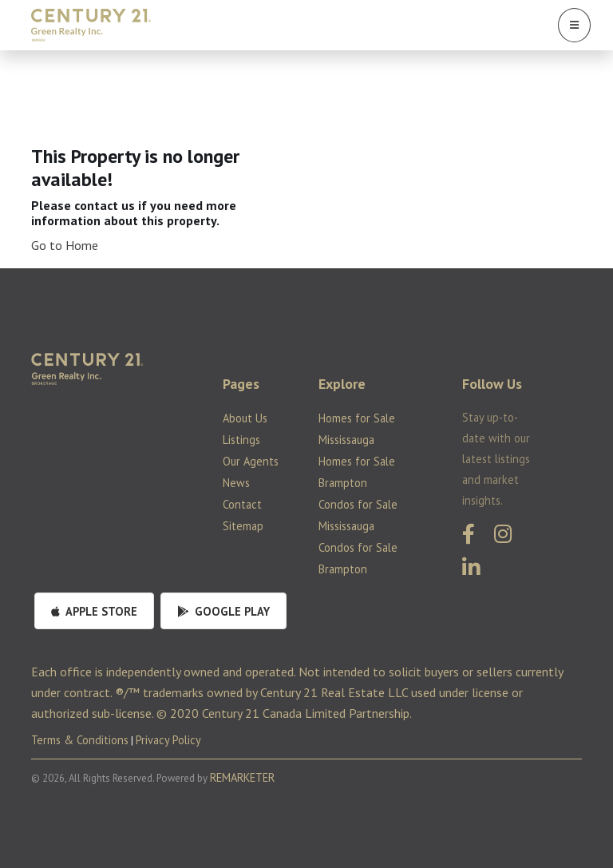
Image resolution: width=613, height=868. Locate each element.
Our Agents (251, 461)
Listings (241, 440)
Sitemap (243, 526)
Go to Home (65, 245)
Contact (242, 504)
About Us (245, 418)
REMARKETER (242, 777)
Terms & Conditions (80, 740)
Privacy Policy (168, 740)
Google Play (223, 611)
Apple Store (94, 611)
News (236, 483)
